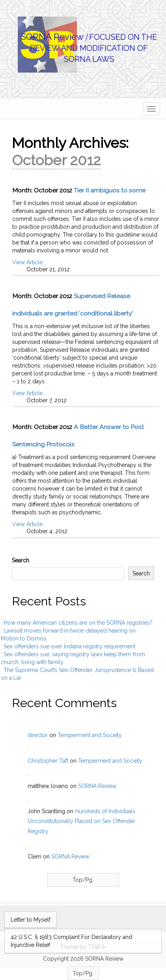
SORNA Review (52, 37)
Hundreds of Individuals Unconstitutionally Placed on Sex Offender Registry (81, 821)
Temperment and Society (90, 735)
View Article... (29, 262)
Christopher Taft (48, 761)
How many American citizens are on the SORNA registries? (78, 623)
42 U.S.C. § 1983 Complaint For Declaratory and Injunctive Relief (71, 941)
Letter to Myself (31, 920)
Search (21, 560)
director (38, 735)
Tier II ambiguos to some (110, 190)
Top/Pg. (83, 880)
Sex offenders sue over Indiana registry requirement (69, 646)
